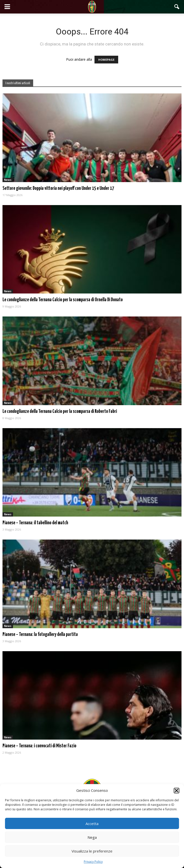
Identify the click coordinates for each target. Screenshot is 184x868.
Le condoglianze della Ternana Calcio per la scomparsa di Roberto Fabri (60, 412)
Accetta (92, 824)
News (8, 180)
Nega (92, 837)
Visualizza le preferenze (92, 851)
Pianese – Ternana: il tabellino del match (35, 523)
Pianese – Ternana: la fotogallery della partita (40, 635)
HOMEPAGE (106, 60)
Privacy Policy (93, 862)
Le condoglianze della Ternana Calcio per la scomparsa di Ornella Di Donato (63, 300)
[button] (177, 791)
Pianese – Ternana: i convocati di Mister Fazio (39, 746)
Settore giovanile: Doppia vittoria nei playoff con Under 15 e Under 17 (58, 188)
